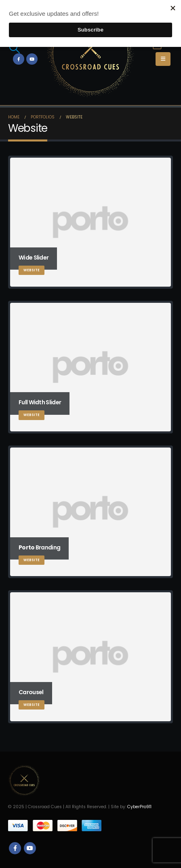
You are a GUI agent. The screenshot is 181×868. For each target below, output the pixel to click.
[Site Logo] (90, 54)
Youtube (30, 848)
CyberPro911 (139, 807)
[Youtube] (32, 59)
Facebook (15, 848)
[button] (14, 48)
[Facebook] (19, 59)
